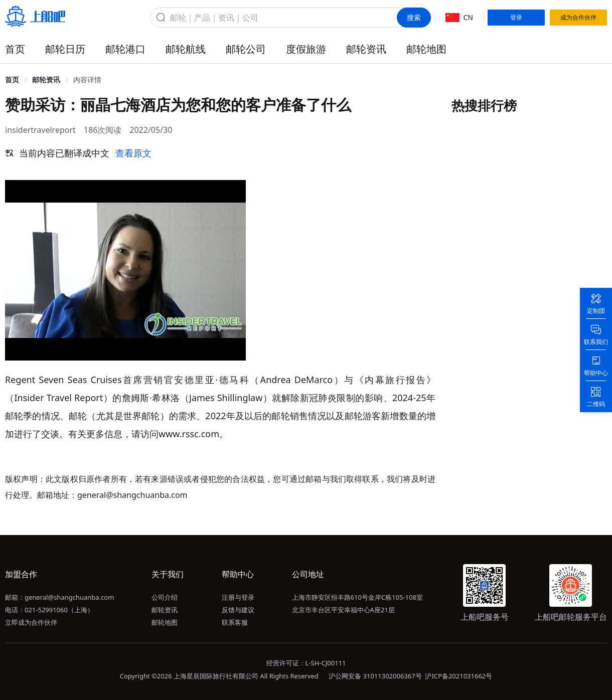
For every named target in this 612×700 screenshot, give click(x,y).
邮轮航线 (186, 49)
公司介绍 (165, 597)
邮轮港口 (125, 49)
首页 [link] (12, 79)
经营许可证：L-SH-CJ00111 (306, 663)
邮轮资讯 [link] (46, 79)
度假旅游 (306, 49)
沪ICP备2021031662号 (458, 676)
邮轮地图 (426, 49)
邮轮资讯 (366, 49)
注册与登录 (238, 597)
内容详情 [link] (87, 79)
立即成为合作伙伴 (31, 622)
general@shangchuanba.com (69, 597)
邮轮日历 (65, 49)
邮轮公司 (246, 49)
